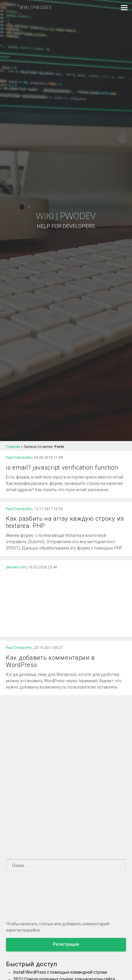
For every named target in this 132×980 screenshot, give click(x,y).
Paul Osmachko (19, 458)
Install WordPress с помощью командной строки (60, 972)
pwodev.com (16, 567)
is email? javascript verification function (62, 467)
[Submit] (118, 866)
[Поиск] (66, 866)
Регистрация (66, 944)
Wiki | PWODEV (66, 220)
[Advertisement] (66, 601)
